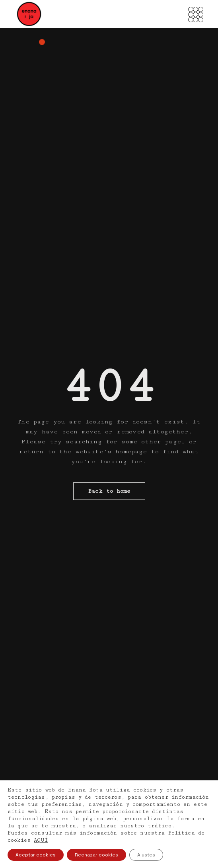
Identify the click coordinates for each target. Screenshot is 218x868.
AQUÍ (41, 840)
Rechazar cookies (96, 855)
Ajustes (146, 855)
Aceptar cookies (36, 855)
